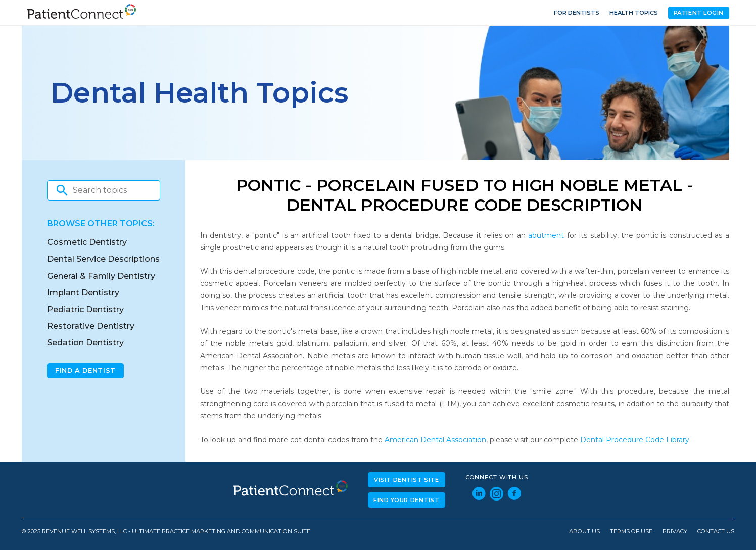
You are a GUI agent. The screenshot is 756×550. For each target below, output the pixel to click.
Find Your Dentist (407, 500)
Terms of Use (631, 532)
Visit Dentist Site (406, 480)
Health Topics (634, 13)
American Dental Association (435, 440)
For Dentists (577, 13)
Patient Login (699, 13)
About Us (584, 532)
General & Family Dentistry (101, 276)
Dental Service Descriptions (103, 259)
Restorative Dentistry (91, 326)
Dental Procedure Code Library (635, 440)
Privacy (675, 532)
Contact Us (716, 532)
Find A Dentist (85, 370)
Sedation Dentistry (85, 343)
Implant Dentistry (83, 293)
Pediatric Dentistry (85, 309)
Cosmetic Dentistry (87, 242)
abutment (546, 235)
